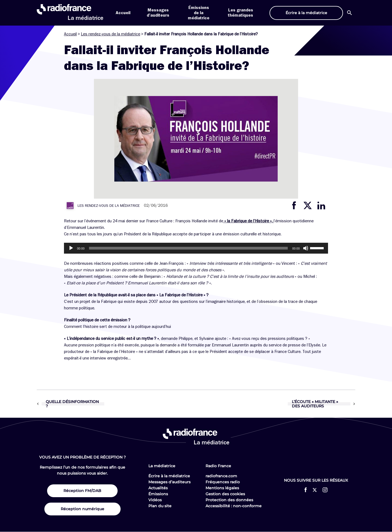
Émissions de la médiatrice (199, 13)
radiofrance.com (221, 476)
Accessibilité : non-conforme (234, 506)
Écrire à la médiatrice (169, 476)
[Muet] (306, 248)
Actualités (158, 488)
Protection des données (229, 500)
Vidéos (155, 500)
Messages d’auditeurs (169, 482)
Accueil (123, 13)
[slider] (189, 248)
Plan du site (160, 506)
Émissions (158, 494)
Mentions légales (222, 488)
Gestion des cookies (225, 494)
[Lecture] (71, 248)
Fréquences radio (223, 482)
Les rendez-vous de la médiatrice (111, 34)
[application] (196, 248)
